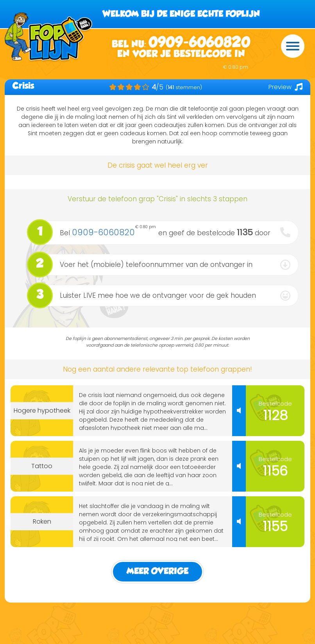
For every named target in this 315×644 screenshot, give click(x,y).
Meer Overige (157, 572)
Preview (285, 87)
